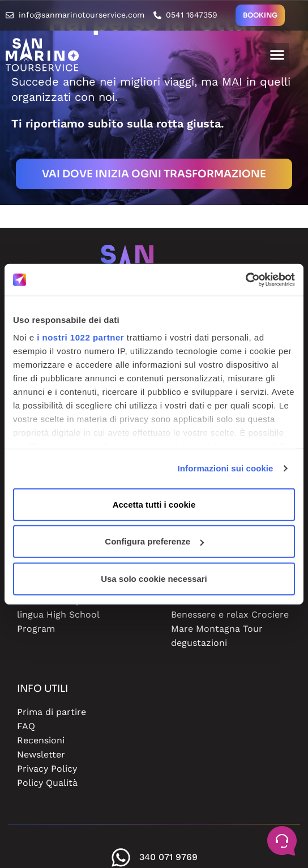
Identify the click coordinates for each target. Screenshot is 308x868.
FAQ (26, 726)
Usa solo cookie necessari (154, 578)
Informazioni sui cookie (226, 468)
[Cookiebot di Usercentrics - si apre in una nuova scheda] (245, 280)
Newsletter (41, 754)
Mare (182, 629)
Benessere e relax (210, 614)
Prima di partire (52, 712)
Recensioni (41, 740)
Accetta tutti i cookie (154, 504)
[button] (277, 55)
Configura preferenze (154, 541)
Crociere (270, 614)
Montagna (218, 629)
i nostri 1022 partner (80, 337)
